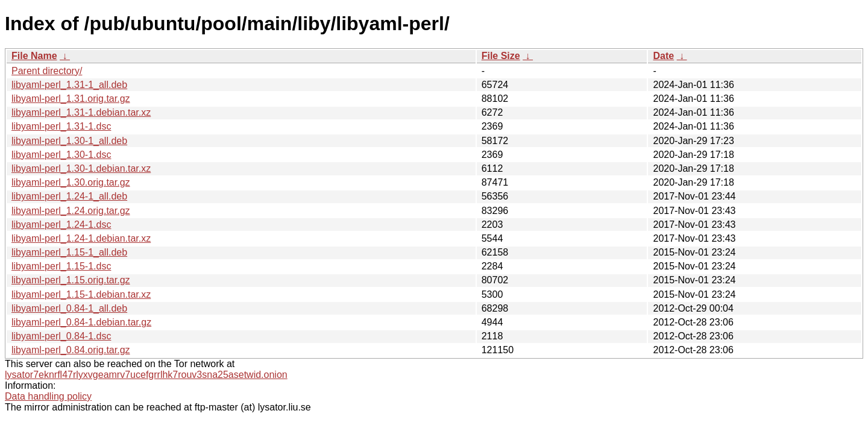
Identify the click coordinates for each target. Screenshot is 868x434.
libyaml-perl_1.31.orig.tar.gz (71, 99)
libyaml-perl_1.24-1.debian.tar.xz (81, 238)
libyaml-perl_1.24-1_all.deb (69, 196)
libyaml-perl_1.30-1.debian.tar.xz (81, 168)
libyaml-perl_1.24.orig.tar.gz (71, 211)
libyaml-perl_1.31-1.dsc (61, 126)
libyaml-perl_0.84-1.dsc (61, 336)
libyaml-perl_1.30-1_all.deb (69, 141)
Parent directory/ (47, 71)
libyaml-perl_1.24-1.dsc (61, 225)
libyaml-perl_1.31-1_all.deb (69, 85)
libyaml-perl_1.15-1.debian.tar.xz (81, 294)
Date (663, 56)
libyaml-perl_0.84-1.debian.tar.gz (81, 322)
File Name (34, 56)
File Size (501, 56)
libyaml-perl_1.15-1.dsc (61, 266)
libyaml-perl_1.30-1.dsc (61, 155)
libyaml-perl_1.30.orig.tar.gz (71, 182)
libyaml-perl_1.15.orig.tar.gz (71, 280)
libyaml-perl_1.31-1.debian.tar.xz (81, 112)
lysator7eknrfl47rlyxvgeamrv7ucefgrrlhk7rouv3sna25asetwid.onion (146, 375)
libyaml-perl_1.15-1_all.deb (69, 252)
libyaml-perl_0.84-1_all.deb (69, 308)
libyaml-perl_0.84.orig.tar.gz (71, 350)
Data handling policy (48, 396)
